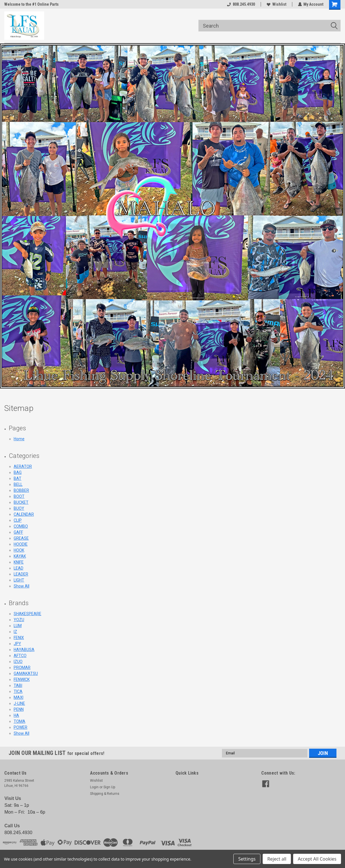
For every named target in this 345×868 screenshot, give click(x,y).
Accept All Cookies (317, 859)
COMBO (21, 526)
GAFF (18, 532)
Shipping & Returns (105, 794)
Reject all (277, 859)
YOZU (19, 620)
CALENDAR (24, 514)
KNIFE (19, 562)
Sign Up (109, 787)
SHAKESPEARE (27, 614)
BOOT (19, 496)
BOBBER (21, 490)
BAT (18, 478)
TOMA (20, 721)
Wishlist (276, 4)
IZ (15, 632)
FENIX (19, 638)
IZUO (18, 662)
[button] (172, 216)
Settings (247, 859)
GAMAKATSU (26, 673)
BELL (18, 484)
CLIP (18, 520)
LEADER (21, 574)
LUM (18, 626)
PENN (19, 709)
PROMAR (22, 668)
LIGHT (19, 580)
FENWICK (22, 679)
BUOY (19, 508)
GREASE (21, 538)
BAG (18, 472)
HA (16, 715)
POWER (21, 727)
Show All (22, 586)
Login (94, 787)
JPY (17, 644)
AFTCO (20, 656)
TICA (18, 691)
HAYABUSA (24, 650)
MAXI (19, 697)
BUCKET (21, 502)
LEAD (19, 568)
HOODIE (21, 544)
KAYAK (20, 556)
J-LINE (19, 703)
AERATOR (23, 466)
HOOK (19, 550)
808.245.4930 (241, 4)
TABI (18, 685)
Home (19, 439)
